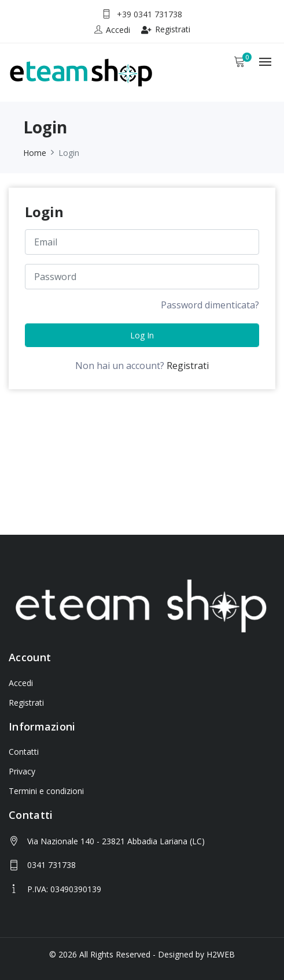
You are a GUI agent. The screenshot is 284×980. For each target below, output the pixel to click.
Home (35, 153)
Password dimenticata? (210, 305)
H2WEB (221, 954)
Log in (142, 336)
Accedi (21, 683)
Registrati (166, 29)
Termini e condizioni (46, 791)
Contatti (24, 752)
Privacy (22, 771)
